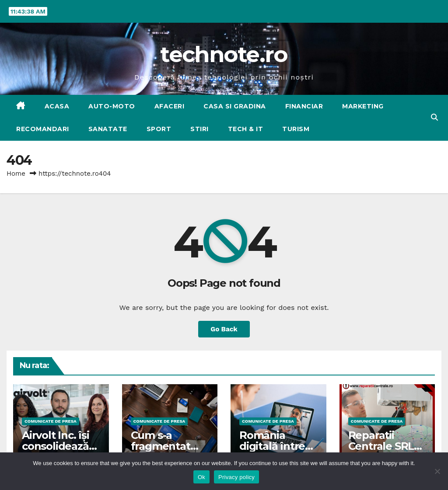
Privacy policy (236, 477)
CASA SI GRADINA (235, 106)
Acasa (57, 106)
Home (16, 174)
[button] (434, 117)
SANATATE (108, 129)
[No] (437, 471)
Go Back (224, 329)
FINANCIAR (304, 106)
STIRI (199, 129)
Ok (201, 477)
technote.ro (224, 54)
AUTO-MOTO (112, 106)
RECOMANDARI (43, 129)
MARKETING (363, 106)
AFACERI (170, 106)
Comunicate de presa (51, 421)
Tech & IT (246, 129)
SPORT (159, 129)
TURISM (296, 129)
